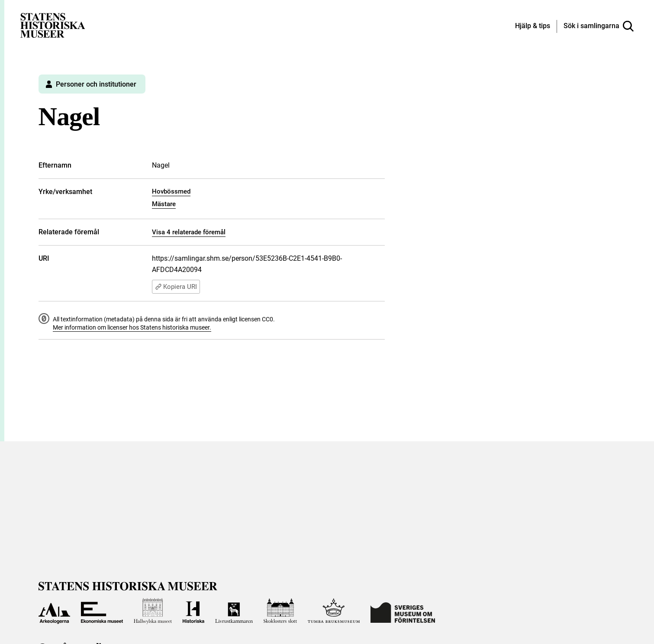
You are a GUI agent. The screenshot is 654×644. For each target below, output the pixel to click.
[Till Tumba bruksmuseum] (334, 611)
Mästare (164, 204)
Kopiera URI (176, 287)
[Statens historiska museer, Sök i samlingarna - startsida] (53, 25)
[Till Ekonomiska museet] (102, 611)
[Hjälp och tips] (533, 26)
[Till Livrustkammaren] (234, 611)
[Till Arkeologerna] (55, 611)
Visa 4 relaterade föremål (189, 232)
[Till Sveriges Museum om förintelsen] (403, 611)
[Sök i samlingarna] (599, 26)
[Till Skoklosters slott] (280, 611)
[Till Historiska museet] (193, 611)
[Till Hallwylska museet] (153, 611)
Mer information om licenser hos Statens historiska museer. (132, 327)
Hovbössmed (171, 191)
